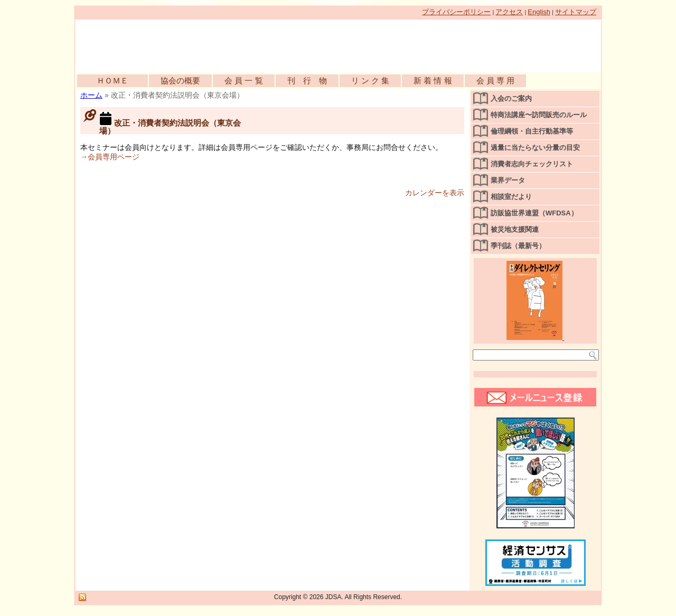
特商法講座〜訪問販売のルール (539, 115)
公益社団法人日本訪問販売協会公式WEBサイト (196, 43)
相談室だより (511, 197)
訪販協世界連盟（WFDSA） (534, 213)
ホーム (91, 95)
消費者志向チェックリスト (532, 164)
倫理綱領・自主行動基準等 (532, 131)
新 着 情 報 (433, 80)
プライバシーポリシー (456, 12)
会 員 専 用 (496, 80)
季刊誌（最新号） (518, 246)
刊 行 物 (307, 80)
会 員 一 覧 (244, 80)
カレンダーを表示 (435, 193)
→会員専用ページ (110, 157)
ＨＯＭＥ (112, 80)
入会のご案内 (511, 98)
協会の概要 (180, 80)
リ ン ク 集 (370, 80)
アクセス (509, 12)
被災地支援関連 (515, 229)
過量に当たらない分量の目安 (535, 148)
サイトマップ (576, 12)
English (539, 12)
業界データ (508, 180)
